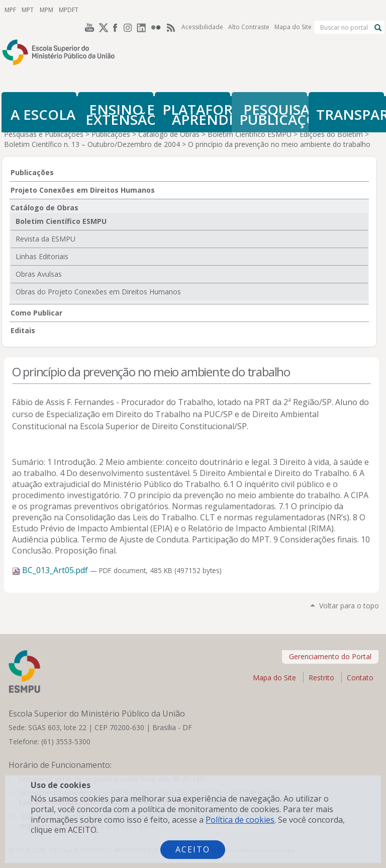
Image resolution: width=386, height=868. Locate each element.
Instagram (130, 10)
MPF (10, 9)
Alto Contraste (249, 10)
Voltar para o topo (349, 606)
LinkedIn (144, 10)
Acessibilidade (202, 10)
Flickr (158, 10)
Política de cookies (240, 820)
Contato (360, 678)
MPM (44, 9)
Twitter (102, 10)
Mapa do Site (293, 10)
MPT (27, 9)
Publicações (111, 134)
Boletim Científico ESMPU (250, 134)
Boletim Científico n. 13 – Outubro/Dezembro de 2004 (92, 144)
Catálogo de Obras (169, 134)
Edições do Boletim (331, 134)
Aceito (193, 849)
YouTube (87, 10)
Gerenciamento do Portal (330, 656)
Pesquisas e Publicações (44, 134)
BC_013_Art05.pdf (51, 570)
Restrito (321, 678)
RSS (172, 10)
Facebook (116, 10)
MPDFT (66, 9)
